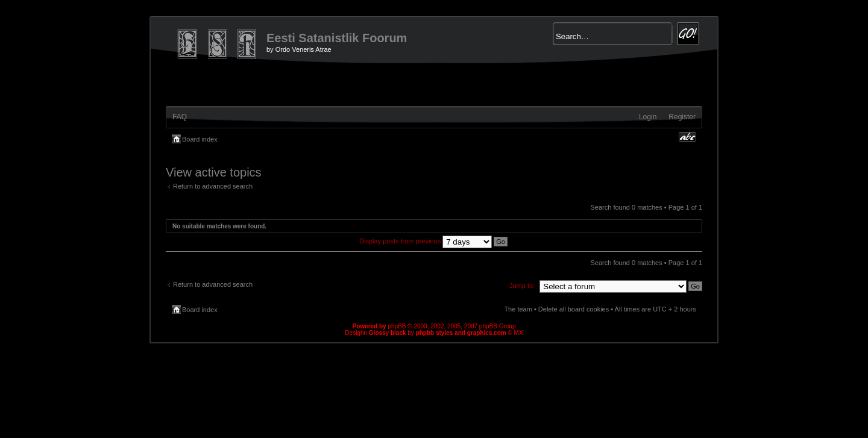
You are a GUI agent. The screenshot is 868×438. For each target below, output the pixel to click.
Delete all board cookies (574, 309)
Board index (200, 139)
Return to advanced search (213, 186)
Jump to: (522, 286)
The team (518, 309)
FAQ (180, 117)
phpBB (397, 326)
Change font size (687, 137)
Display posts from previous (433, 241)
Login (648, 117)
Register (682, 117)
